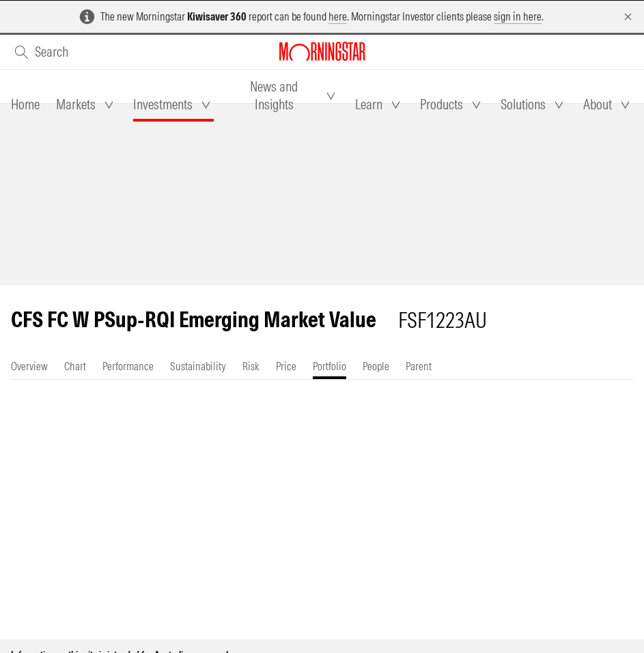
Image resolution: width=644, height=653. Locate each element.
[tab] (25, 105)
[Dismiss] (628, 17)
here (338, 16)
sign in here (518, 16)
